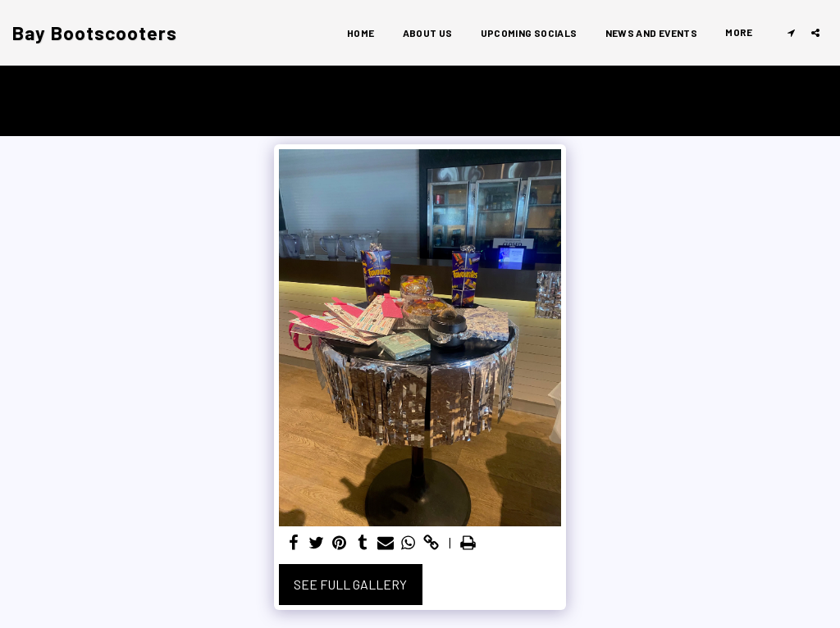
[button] (791, 32)
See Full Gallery (350, 584)
